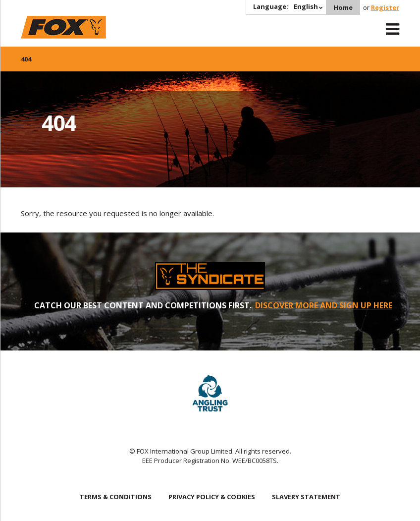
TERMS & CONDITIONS (116, 497)
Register (385, 7)
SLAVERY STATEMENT (306, 497)
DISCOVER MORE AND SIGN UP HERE (324, 305)
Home (343, 7)
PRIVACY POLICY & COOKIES (212, 497)
